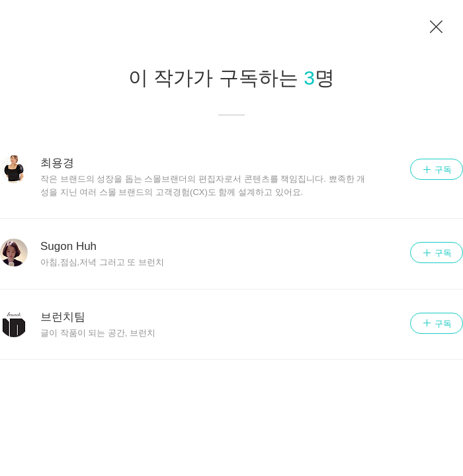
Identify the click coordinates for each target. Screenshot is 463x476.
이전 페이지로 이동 (437, 27)
